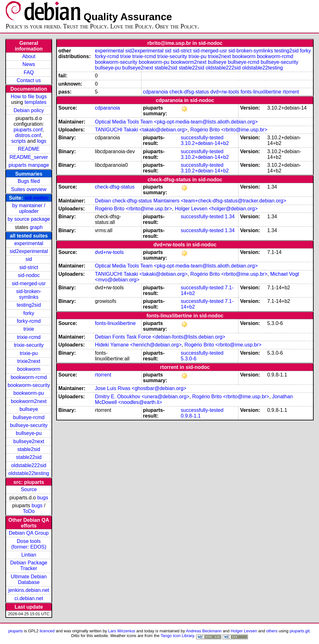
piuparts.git (300, 631)
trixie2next (29, 361)
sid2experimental (29, 251)
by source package (29, 219)
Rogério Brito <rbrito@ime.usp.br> (229, 130)
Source (29, 489)
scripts (18, 141)
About (29, 56)
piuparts (15, 631)
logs (42, 141)
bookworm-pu (29, 393)
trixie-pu (29, 353)
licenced (47, 631)
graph (36, 227)
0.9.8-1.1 (191, 416)
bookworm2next (29, 401)
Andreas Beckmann (204, 631)
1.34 (230, 217)
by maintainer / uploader (29, 208)
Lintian (29, 555)
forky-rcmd (29, 321)
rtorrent (291, 92)
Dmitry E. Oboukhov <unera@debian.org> (142, 397)
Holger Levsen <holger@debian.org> (216, 209)
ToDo (29, 511)
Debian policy (29, 110)
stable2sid (29, 449)
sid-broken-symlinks (29, 294)
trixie (29, 329)
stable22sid (29, 457)
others (272, 631)
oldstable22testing (29, 473)
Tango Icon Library (177, 636)
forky (29, 313)
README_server (29, 157)
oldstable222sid (29, 465)
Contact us (29, 80)
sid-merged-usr (29, 283)
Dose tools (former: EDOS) (29, 544)
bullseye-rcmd (29, 417)
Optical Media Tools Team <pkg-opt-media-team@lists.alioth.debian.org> (176, 122)
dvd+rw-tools (225, 92)
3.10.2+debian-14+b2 (205, 143)
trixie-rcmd (29, 337)
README (29, 149)
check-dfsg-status (189, 92)
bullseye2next (29, 441)
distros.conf (28, 135)
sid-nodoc (36, 198)
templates (36, 102)
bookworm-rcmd (29, 377)
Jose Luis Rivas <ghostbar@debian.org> (141, 388)
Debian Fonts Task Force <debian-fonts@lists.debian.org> (160, 337)
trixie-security (29, 345)
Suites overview (29, 189)
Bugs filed (29, 181)
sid (29, 259)
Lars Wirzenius (122, 631)
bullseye (29, 409)
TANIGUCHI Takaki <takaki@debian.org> (141, 130)
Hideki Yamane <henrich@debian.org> (138, 345)
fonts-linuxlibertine (261, 92)
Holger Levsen (244, 631)
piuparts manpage (29, 165)
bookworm (29, 369)
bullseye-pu (29, 433)
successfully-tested (202, 138)
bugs (43, 498)
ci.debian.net (29, 598)
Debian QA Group (29, 533)
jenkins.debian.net (29, 590)
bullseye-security (29, 425)
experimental (29, 243)
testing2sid (29, 305)
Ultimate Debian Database (29, 579)
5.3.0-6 (189, 359)
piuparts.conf (28, 130)
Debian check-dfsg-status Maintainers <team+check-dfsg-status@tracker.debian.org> (191, 201)
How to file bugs (29, 96)
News (29, 64)
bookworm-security (29, 385)
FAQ (29, 72)
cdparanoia (156, 92)
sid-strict (29, 267)
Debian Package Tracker (29, 566)
